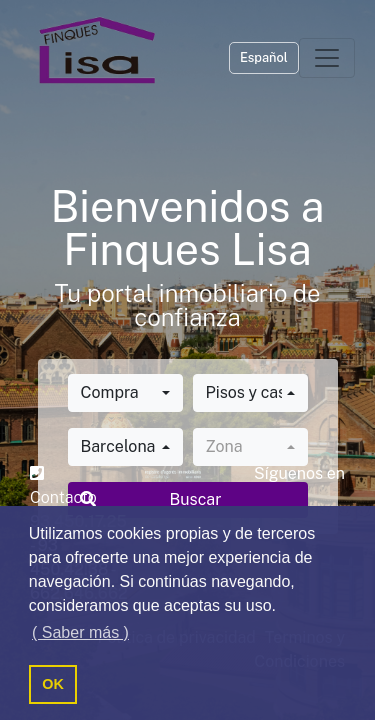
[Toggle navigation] (327, 58)
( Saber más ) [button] (80, 632)
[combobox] (125, 393)
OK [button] (53, 684)
